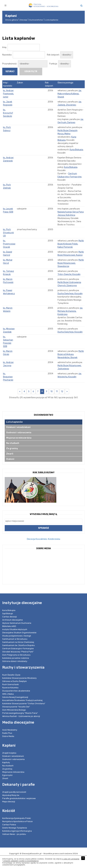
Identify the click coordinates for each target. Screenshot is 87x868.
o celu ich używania (71, 859)
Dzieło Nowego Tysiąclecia (15, 828)
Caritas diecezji (9, 617)
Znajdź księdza (9, 753)
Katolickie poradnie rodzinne (16, 658)
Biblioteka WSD (9, 626)
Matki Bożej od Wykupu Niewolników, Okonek (71, 354)
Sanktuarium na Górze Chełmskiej (18, 642)
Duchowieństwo (36, 20)
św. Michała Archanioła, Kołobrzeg (70, 311)
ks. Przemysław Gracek (9, 244)
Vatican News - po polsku (14, 834)
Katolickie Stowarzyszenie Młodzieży (19, 678)
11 (57, 391)
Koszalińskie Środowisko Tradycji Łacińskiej (22, 700)
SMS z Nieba (8, 694)
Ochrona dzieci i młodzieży (15, 661)
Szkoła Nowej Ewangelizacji (15, 697)
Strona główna (12, 20)
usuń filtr (31, 71)
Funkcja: (53, 64)
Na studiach (13, 443)
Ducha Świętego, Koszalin (70, 294)
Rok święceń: (53, 55)
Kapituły (6, 762)
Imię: (5, 47)
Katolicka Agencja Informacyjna (17, 831)
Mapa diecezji (9, 802)
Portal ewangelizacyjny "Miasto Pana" (20, 713)
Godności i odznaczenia (19, 433)
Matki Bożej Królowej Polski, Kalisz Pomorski (71, 244)
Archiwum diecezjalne (13, 620)
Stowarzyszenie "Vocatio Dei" (16, 707)
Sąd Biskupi (8, 613)
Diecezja (24, 20)
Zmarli (10, 454)
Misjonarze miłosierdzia (19, 438)
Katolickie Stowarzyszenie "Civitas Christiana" (24, 704)
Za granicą (12, 448)
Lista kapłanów (52, 20)
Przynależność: (10, 64)
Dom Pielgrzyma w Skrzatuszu (16, 655)
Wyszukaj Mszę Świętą (43, 514)
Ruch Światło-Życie (11, 675)
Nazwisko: (7, 55)
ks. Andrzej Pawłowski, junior (8, 94)
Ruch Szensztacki (11, 684)
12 (62, 391)
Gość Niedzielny (10, 730)
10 (52, 391)
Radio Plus (7, 733)
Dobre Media (8, 736)
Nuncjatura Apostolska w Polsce (17, 821)
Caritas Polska (9, 825)
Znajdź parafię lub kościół (14, 792)
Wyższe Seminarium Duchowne (17, 623)
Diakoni (10, 459)
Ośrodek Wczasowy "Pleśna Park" (18, 652)
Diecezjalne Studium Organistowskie (19, 633)
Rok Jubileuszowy (44, 473)
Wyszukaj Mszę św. (11, 795)
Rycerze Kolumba (10, 688)
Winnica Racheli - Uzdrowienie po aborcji (21, 716)
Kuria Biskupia (76, 150)
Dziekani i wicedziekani (18, 427)
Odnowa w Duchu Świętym (14, 681)
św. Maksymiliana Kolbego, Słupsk (70, 94)
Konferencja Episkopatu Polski (17, 818)
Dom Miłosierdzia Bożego (14, 710)
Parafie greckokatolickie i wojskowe (19, 798)
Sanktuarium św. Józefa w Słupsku (19, 645)
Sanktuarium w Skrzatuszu (15, 639)
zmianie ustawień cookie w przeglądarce (21, 861)
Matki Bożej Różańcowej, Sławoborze (71, 263)
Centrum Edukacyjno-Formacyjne (18, 648)
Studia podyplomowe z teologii (17, 636)
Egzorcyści (7, 775)
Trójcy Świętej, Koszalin (69, 274)
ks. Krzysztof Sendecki (8, 113)
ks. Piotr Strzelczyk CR (8, 233)
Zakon (20, 83)
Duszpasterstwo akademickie (16, 691)
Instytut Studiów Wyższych (15, 629)
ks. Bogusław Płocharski (8, 377)
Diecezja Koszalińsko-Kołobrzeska (43, 539)
